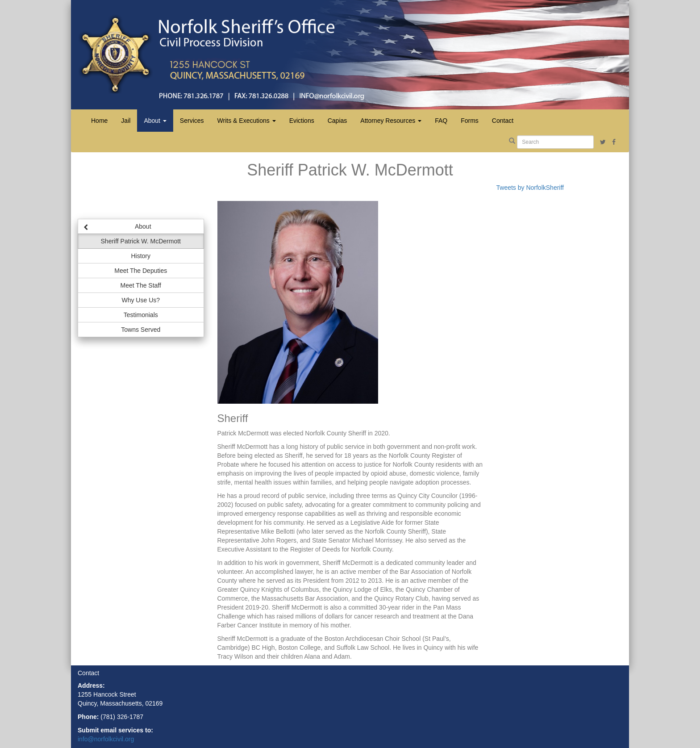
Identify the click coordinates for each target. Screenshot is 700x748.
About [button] (155, 121)
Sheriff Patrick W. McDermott (141, 241)
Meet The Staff (141, 285)
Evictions (302, 121)
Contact (503, 121)
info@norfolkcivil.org (106, 739)
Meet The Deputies (141, 271)
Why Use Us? (141, 300)
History (141, 256)
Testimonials (141, 315)
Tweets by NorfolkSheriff (530, 188)
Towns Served (141, 330)
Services (192, 121)
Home (99, 121)
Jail (126, 121)
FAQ (441, 121)
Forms (470, 121)
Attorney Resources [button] (391, 121)
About (117, 226)
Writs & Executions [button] (247, 121)
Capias (337, 121)
